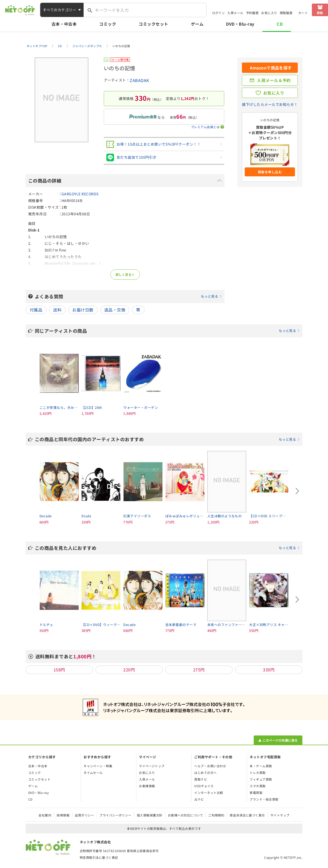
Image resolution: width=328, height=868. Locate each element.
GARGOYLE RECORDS (80, 194)
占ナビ (199, 799)
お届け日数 (83, 310)
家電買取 (256, 793)
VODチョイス (204, 786)
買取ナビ (201, 779)
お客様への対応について (185, 815)
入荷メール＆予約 (274, 80)
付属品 (36, 310)
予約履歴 (252, 13)
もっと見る (209, 296)
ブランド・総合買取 (264, 799)
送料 (57, 310)
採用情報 (63, 815)
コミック (108, 24)
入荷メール (235, 13)
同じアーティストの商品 (167, 331)
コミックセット (153, 24)
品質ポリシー (84, 815)
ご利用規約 (216, 815)
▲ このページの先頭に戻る (278, 740)
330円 (269, 670)
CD (280, 24)
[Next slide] (297, 491)
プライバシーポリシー (115, 815)
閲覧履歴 (286, 13)
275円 (199, 670)
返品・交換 (115, 310)
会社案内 (45, 815)
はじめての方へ (205, 773)
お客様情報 (147, 786)
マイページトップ (152, 766)
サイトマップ (280, 815)
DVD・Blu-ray (240, 24)
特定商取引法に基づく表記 (99, 857)
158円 (59, 670)
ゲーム (197, 24)
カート (303, 13)
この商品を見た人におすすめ (167, 548)
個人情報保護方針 (150, 815)
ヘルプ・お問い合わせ (210, 766)
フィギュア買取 (261, 779)
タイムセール (93, 773)
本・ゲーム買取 (261, 766)
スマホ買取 (258, 786)
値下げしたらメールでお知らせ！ (270, 104)
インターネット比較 (209, 793)
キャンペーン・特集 (98, 766)
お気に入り (269, 13)
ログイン (219, 13)
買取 (320, 13)
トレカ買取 (258, 773)
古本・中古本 (64, 24)
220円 (129, 670)
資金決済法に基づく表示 (247, 815)
